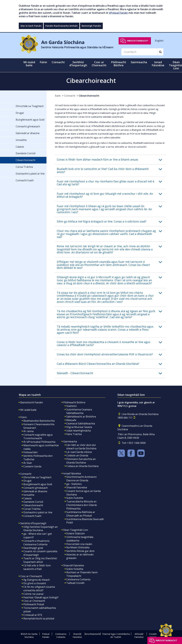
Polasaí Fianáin (46, 635)
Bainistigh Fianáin (91, 26)
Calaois (28, 498)
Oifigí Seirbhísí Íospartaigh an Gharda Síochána (41, 529)
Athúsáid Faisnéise (139, 635)
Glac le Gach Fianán (31, 26)
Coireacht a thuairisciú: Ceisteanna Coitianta (37, 543)
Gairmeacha (70, 441)
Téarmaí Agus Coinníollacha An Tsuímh (116, 635)
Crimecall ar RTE (33, 615)
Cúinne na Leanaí (33, 594)
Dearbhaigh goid (33, 548)
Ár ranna (28, 431)
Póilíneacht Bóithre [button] (119, 64)
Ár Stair (28, 463)
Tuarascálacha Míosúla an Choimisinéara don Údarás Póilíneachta (82, 505)
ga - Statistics (74, 484)
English (159, 41)
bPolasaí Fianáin (118, 13)
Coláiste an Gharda (77, 455)
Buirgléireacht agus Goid (38, 484)
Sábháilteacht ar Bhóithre (81, 417)
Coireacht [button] (58, 62)
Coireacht (70, 96)
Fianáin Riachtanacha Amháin (62, 26)
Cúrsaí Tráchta (32, 509)
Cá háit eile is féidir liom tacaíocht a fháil (37, 567)
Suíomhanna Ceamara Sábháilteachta (79, 411)
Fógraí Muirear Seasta (79, 427)
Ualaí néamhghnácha (79, 431)
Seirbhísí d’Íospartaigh (33, 523)
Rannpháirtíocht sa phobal (39, 618)
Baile (58, 96)
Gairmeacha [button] (139, 62)
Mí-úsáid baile (29, 64)
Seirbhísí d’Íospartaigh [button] (78, 64)
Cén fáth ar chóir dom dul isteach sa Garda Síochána (81, 447)
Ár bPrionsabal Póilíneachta (39, 442)
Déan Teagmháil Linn (76, 530)
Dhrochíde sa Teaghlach (37, 477)
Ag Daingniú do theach (37, 580)
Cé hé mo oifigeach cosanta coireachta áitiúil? (39, 589)
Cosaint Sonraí (153, 635)
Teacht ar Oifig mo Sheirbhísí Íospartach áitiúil (40, 560)
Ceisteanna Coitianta (78, 579)
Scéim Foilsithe (75, 498)
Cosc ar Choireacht (31, 576)
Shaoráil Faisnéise (77, 487)
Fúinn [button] (43, 62)
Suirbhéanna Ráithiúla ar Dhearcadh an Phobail (81, 514)
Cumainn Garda (32, 466)
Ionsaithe (29, 495)
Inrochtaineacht (138, 41)
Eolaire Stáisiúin (76, 533)
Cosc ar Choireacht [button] (99, 64)
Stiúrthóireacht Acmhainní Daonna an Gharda (81, 479)
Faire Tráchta (74, 434)
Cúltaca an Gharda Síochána (82, 466)
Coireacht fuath (32, 516)
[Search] (139, 52)
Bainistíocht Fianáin (32, 402)
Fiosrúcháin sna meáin (79, 544)
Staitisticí (71, 406)
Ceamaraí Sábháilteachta (81, 423)
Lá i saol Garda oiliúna (79, 452)
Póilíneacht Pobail (34, 604)
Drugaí (27, 481)
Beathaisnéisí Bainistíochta (39, 421)
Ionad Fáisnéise (72, 473)
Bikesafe (71, 420)
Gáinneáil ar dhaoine (35, 491)
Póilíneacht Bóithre (74, 402)
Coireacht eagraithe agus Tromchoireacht (38, 436)
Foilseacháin (30, 452)
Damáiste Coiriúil (33, 502)
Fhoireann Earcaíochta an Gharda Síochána (81, 461)
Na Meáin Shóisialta (78, 547)
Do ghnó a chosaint (35, 583)
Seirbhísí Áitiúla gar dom (80, 551)
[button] (111, 160)
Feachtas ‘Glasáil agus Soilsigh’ (41, 597)
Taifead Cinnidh (75, 583)
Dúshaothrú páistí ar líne (38, 512)
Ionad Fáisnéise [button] (158, 64)
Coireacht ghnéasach (36, 488)
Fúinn (24, 417)
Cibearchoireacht (89, 96)
